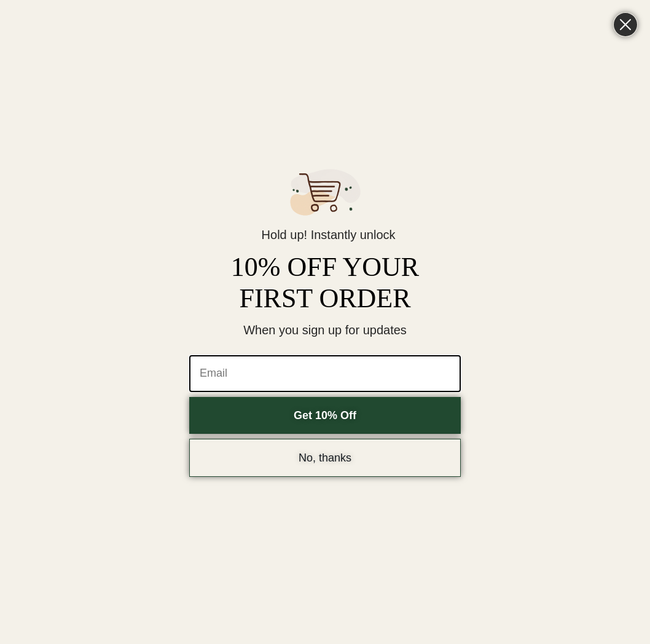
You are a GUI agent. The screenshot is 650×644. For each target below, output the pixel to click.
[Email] (325, 374)
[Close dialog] (625, 25)
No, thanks (325, 458)
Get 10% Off (325, 415)
